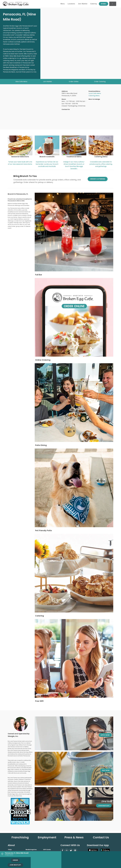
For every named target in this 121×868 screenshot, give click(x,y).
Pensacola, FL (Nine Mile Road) (17, 853)
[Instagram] (67, 850)
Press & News (74, 837)
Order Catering (100, 82)
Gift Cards (47, 850)
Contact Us (101, 837)
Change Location (9, 855)
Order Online (74, 82)
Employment (47, 837)
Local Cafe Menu (95, 93)
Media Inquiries (31, 850)
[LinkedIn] (75, 850)
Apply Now (105, 735)
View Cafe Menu (21, 82)
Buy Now (106, 770)
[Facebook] (62, 850)
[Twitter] (71, 850)
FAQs (10, 850)
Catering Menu (94, 96)
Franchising (20, 837)
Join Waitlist (47, 82)
